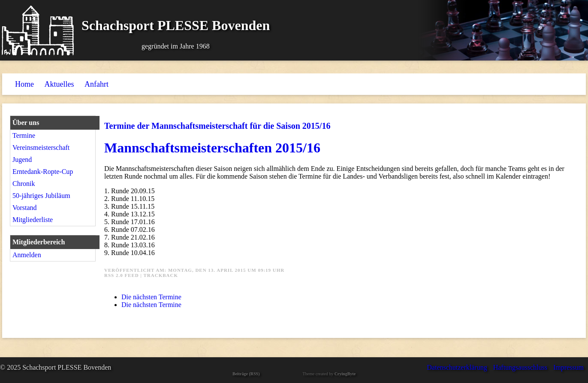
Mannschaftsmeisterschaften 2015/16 (212, 148)
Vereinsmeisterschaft (41, 147)
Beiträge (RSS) (246, 374)
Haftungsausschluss (520, 367)
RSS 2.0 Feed (122, 275)
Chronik (24, 184)
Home (24, 84)
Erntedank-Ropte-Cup (43, 172)
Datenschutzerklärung (457, 367)
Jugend (22, 160)
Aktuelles (59, 84)
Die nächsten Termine (151, 297)
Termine (24, 135)
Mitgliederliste (33, 220)
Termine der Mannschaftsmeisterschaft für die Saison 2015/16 (217, 126)
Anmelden (27, 255)
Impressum (568, 367)
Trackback (161, 275)
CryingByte (345, 374)
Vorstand (25, 208)
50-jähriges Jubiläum (41, 196)
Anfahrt (96, 84)
